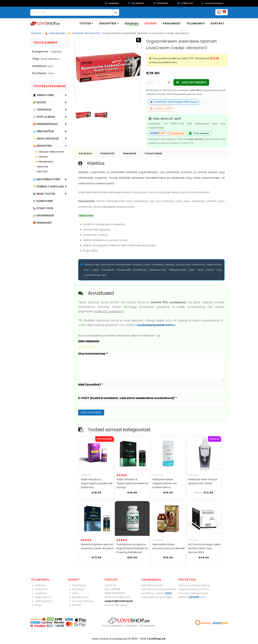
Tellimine (40, 585)
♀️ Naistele (41, 172)
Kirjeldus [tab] (85, 153)
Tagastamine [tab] (153, 153)
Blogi (38, 605)
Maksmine (41, 589)
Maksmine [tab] (130, 153)
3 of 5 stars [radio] (87, 347)
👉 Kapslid (41, 157)
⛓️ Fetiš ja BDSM (44, 117)
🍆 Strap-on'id (43, 208)
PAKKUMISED (172, 23)
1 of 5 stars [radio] (79, 347)
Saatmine (41, 593)
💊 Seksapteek (55, 33)
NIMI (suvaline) (91, 385)
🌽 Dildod (39, 102)
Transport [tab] (108, 153)
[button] (139, 40)
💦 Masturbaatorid (46, 179)
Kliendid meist (80, 597)
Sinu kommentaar (93, 354)
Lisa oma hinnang (83, 601)
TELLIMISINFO (196, 23)
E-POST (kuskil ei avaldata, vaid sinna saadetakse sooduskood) (127, 398)
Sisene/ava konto (214, 3)
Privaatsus (78, 589)
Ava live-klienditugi (116, 605)
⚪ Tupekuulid (42, 110)
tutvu (168, 593)
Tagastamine (43, 597)
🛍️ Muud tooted (44, 194)
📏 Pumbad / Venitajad (48, 187)
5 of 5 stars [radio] (94, 347)
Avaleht (36, 33)
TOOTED (86, 23)
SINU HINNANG (89, 341)
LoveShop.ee (156, 639)
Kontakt (77, 605)
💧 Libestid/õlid (43, 131)
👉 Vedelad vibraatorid (84, 33)
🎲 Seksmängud (43, 215)
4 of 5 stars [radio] (90, 347)
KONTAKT (218, 23)
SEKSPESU (132, 24)
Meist (75, 593)
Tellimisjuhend (44, 601)
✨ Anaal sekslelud (46, 139)
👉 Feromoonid (44, 162)
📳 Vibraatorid (43, 95)
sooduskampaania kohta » (156, 325)
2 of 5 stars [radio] (83, 347)
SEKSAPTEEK (109, 23)
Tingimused (79, 585)
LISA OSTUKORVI (194, 82)
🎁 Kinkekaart (42, 223)
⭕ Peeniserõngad (45, 124)
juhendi (194, 597)
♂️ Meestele (42, 167)
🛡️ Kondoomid (43, 201)
